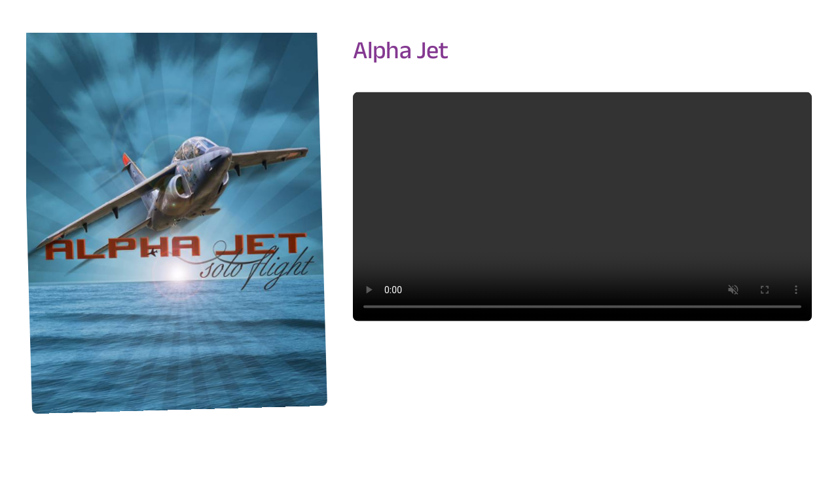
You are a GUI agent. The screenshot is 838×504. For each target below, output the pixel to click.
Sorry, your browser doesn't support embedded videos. (582, 206)
